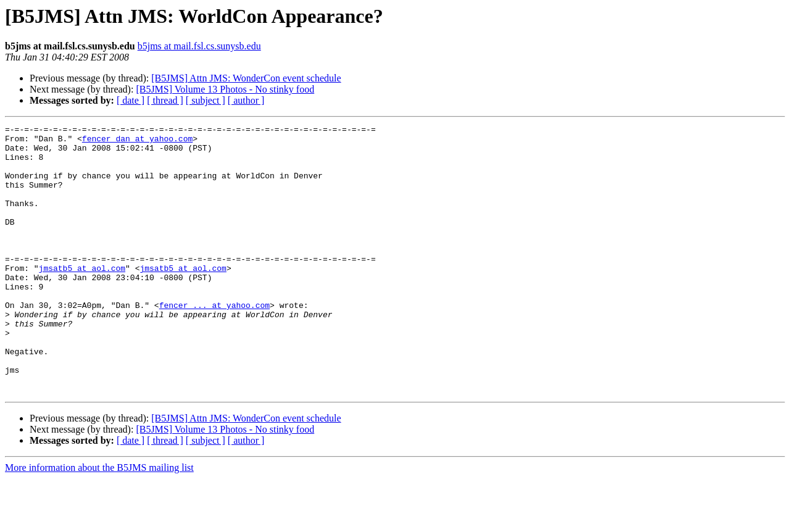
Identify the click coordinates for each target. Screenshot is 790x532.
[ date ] (131, 100)
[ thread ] (165, 100)
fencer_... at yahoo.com (214, 342)
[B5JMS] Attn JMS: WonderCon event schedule (246, 78)
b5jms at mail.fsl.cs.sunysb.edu (199, 46)
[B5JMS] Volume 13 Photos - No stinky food (225, 89)
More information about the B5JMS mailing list (99, 521)
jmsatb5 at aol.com (82, 297)
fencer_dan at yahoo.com (137, 142)
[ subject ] (206, 100)
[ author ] (246, 100)
